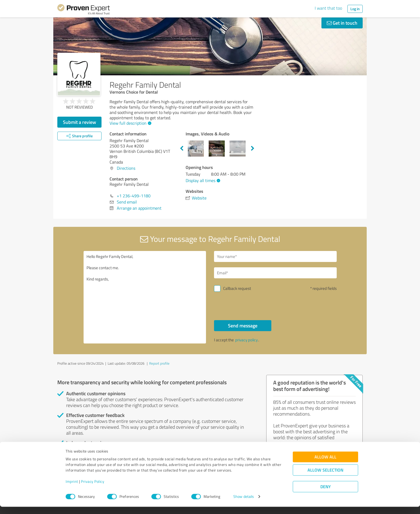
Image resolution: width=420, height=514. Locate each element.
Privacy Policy (93, 489)
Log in (355, 9)
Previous (182, 149)
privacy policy (246, 340)
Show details (244, 504)
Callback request (237, 288)
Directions (126, 168)
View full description (130, 123)
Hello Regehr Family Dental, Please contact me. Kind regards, (145, 297)
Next (253, 149)
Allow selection (325, 477)
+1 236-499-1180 (134, 196)
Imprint (72, 489)
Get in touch (342, 23)
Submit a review (80, 122)
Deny (326, 494)
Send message (243, 326)
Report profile (159, 363)
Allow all (325, 464)
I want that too (328, 8)
